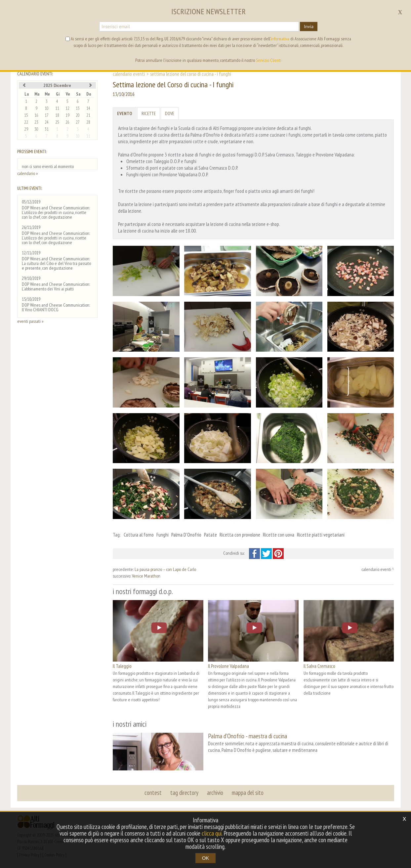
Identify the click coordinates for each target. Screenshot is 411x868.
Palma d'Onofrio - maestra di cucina (247, 736)
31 (47, 129)
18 (57, 115)
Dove (170, 113)
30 (36, 129)
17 (47, 115)
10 (47, 108)
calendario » (27, 173)
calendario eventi (129, 74)
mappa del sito (248, 793)
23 (36, 122)
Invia (309, 26)
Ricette (149, 113)
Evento (125, 113)
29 (26, 129)
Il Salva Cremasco (319, 666)
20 (78, 115)
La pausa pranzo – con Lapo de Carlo (165, 569)
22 (26, 122)
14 (88, 108)
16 (36, 115)
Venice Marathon (146, 576)
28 (88, 122)
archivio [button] (215, 793)
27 (78, 122)
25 (57, 122)
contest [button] (153, 793)
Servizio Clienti (269, 60)
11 (57, 108)
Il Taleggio (122, 666)
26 (67, 122)
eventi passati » (30, 321)
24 (47, 122)
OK (206, 858)
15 (26, 115)
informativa (280, 39)
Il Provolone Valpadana (228, 666)
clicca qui (212, 833)
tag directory (184, 793)
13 (78, 108)
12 (67, 108)
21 (88, 115)
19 (67, 115)
